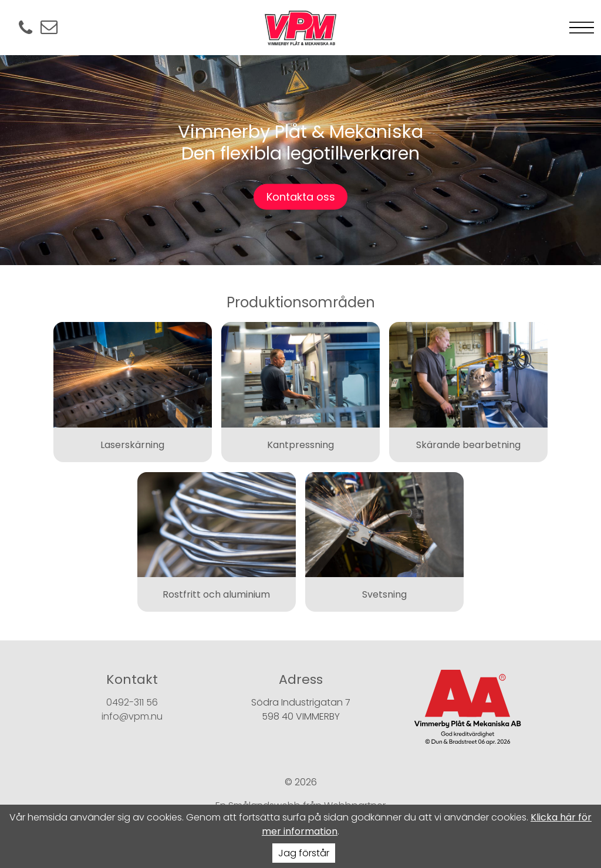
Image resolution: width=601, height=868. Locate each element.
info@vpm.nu (132, 716)
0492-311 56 (132, 702)
